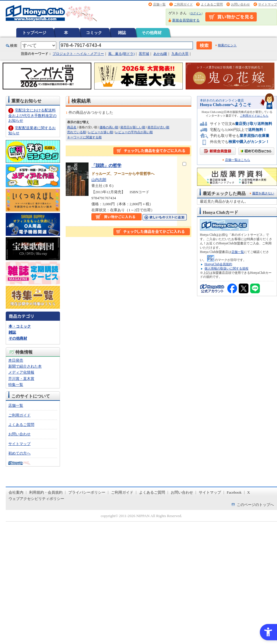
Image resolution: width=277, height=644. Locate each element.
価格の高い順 (109, 127)
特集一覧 (16, 385)
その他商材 (152, 33)
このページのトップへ (255, 505)
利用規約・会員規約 (46, 492)
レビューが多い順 (101, 132)
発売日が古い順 (158, 127)
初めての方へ (19, 453)
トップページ (34, 33)
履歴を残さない (263, 193)
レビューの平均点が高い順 (134, 132)
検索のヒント (227, 45)
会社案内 (16, 492)
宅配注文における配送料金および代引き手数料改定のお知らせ (32, 115)
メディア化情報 (21, 372)
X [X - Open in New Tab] (249, 492)
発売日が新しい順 (133, 127)
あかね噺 (160, 54)
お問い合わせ (240, 4)
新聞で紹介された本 (25, 366)
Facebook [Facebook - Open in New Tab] (234, 492)
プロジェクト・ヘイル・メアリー (78, 54)
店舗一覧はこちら (238, 160)
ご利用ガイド (183, 4)
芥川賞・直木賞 (21, 379)
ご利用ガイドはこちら (254, 116)
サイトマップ (268, 4)
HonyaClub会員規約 (218, 264)
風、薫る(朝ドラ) (121, 54)
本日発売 (16, 360)
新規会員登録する (186, 20)
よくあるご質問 (212, 4)
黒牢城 (144, 54)
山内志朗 (99, 180)
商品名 (72, 127)
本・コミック (20, 326)
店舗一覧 (159, 4)
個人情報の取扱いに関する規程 (226, 268)
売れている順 (77, 132)
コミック (94, 33)
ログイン (196, 13)
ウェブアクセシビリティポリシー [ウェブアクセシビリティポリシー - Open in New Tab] (36, 499)
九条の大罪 (180, 54)
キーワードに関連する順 (84, 137)
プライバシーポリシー (87, 492)
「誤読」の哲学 (106, 165)
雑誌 (122, 33)
